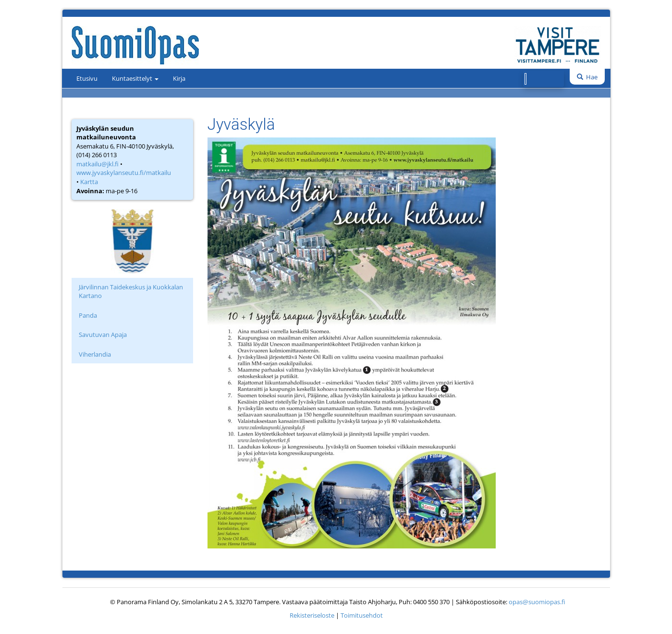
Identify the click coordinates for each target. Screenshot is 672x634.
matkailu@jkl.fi (98, 164)
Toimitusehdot (362, 615)
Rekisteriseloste (312, 615)
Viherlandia (95, 354)
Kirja (179, 78)
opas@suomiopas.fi (537, 602)
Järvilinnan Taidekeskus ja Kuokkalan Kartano (131, 292)
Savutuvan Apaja (103, 335)
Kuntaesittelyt (135, 78)
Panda (88, 315)
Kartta (89, 182)
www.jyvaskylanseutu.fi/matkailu (124, 173)
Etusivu (87, 78)
